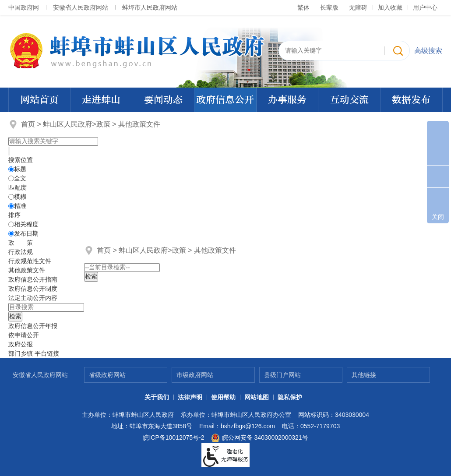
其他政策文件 (139, 124)
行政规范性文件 (30, 261)
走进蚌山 (101, 100)
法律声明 (190, 397)
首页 (28, 124)
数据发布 (411, 100)
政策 (103, 124)
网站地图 (257, 397)
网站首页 (39, 100)
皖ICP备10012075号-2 (173, 437)
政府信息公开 (225, 100)
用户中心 (425, 7)
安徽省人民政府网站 (81, 7)
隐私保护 (290, 397)
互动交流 (349, 100)
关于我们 (157, 397)
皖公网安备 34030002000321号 (259, 438)
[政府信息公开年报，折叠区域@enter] (33, 326)
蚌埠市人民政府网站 (150, 7)
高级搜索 (428, 51)
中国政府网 (24, 7)
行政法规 (21, 252)
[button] (329, 7)
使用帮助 (223, 397)
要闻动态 (163, 100)
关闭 (438, 217)
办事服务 (287, 100)
